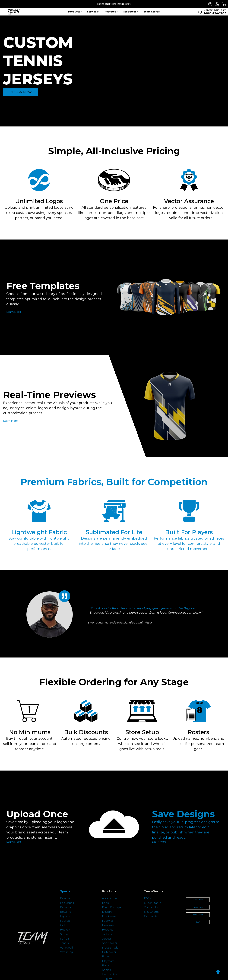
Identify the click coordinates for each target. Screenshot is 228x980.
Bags (105, 903)
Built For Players (189, 532)
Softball (65, 939)
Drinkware (109, 916)
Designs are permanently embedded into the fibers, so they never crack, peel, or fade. (114, 544)
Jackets (107, 934)
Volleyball (66, 948)
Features (111, 12)
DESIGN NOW (21, 92)
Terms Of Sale (198, 915)
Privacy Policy (198, 907)
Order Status (152, 903)
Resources (130, 12)
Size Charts (151, 912)
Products (75, 12)
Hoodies (108, 930)
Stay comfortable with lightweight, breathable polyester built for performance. (39, 544)
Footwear (108, 921)
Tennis (64, 943)
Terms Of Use (198, 900)
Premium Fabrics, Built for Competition (114, 482)
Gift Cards (151, 916)
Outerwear (109, 952)
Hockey (65, 930)
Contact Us (151, 907)
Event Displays (112, 907)
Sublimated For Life (114, 532)
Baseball (66, 898)
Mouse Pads (110, 948)
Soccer (65, 934)
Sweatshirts (110, 975)
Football (66, 921)
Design (107, 912)
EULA (198, 922)
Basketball (67, 903)
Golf (63, 925)
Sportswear (110, 943)
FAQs (147, 898)
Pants (106, 957)
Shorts (106, 970)
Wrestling (67, 952)
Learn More (14, 312)
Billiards (66, 907)
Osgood (189, 608)
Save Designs (183, 814)
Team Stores (152, 12)
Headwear (109, 925)
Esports (65, 916)
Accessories (110, 898)
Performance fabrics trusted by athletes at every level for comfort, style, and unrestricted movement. (189, 544)
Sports (65, 891)
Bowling (66, 912)
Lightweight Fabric (39, 532)
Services (93, 12)
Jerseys (107, 939)
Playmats (108, 961)
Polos (106, 966)
